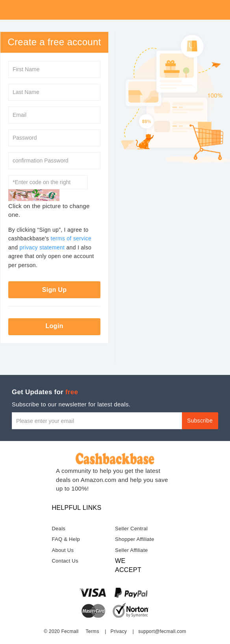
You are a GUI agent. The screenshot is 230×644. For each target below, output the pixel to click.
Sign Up (55, 290)
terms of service (71, 238)
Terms (93, 631)
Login (54, 326)
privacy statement (42, 247)
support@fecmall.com (162, 631)
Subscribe (200, 421)
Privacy (119, 631)
